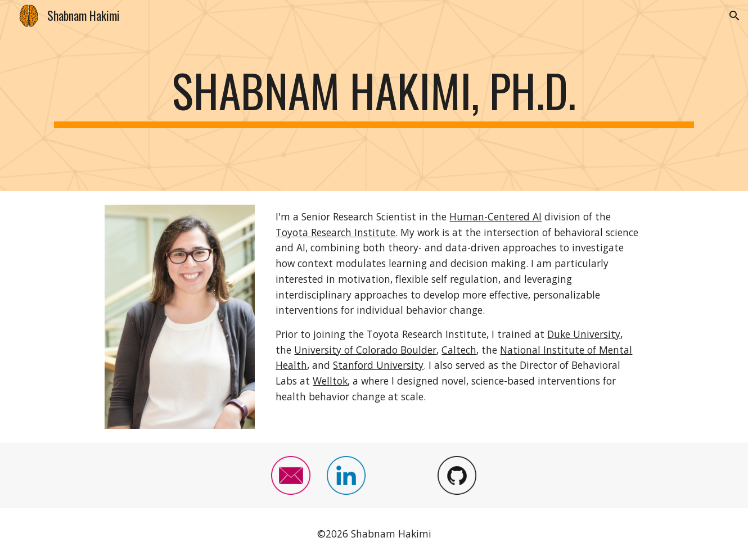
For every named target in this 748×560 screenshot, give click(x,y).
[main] (374, 96)
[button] (735, 16)
